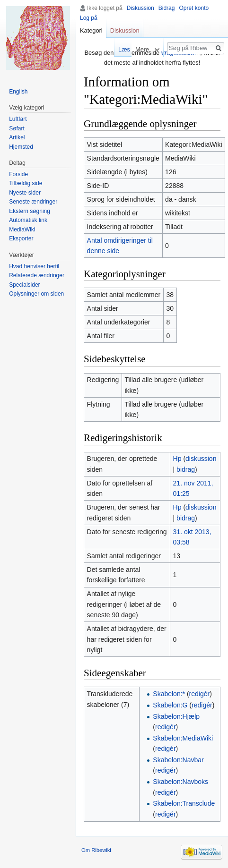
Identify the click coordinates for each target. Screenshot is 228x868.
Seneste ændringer (33, 202)
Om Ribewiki (96, 850)
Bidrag (167, 8)
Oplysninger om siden (36, 294)
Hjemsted (21, 147)
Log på (89, 18)
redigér (200, 694)
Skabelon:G (170, 705)
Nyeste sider (25, 193)
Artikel (17, 137)
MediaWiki (22, 230)
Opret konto (194, 8)
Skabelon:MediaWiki (183, 738)
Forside (18, 174)
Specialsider (24, 285)
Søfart (17, 128)
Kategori (91, 30)
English (18, 92)
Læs (121, 49)
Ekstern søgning (30, 211)
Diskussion (140, 8)
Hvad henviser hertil (34, 266)
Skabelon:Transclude (184, 803)
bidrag (186, 469)
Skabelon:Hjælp (176, 716)
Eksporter (21, 238)
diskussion (201, 459)
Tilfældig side (26, 183)
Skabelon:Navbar (178, 760)
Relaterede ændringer (37, 275)
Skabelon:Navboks (180, 782)
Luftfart (18, 119)
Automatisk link (28, 220)
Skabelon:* (169, 694)
